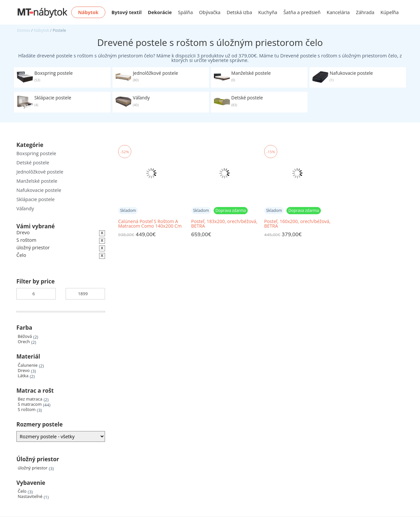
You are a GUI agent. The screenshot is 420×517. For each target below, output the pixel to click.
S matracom (30, 404)
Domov (24, 30)
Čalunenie (28, 365)
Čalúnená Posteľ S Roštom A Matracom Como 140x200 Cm (150, 224)
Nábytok (42, 30)
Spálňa (185, 12)
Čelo (22, 491)
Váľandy (25, 208)
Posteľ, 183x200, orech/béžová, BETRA (224, 224)
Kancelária (338, 12)
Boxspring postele (36, 153)
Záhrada (365, 12)
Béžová (25, 336)
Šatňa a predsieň (302, 12)
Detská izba (240, 12)
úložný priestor (33, 468)
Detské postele (33, 163)
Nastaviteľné (30, 496)
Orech (24, 342)
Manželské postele (37, 181)
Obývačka (210, 12)
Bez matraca (30, 399)
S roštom (27, 410)
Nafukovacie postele (39, 190)
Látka (23, 376)
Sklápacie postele (35, 199)
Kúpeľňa (390, 12)
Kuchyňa (268, 12)
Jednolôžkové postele (40, 172)
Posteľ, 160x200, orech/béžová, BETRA (297, 224)
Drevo (24, 371)
